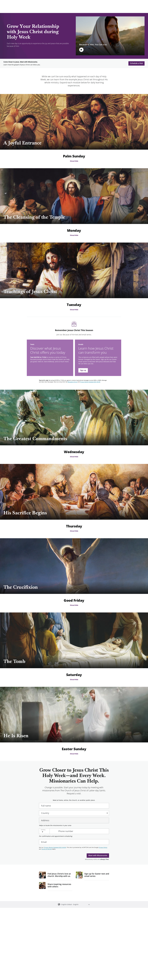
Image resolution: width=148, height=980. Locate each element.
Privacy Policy (103, 847)
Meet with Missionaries (98, 855)
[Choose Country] (48, 831)
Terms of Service (47, 849)
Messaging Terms (72, 382)
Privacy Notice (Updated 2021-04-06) (90, 382)
